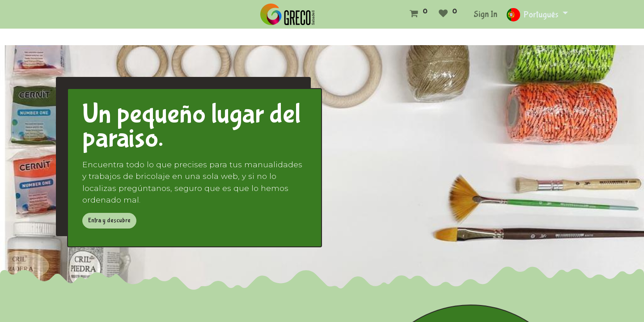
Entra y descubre (109, 220)
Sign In (485, 14)
